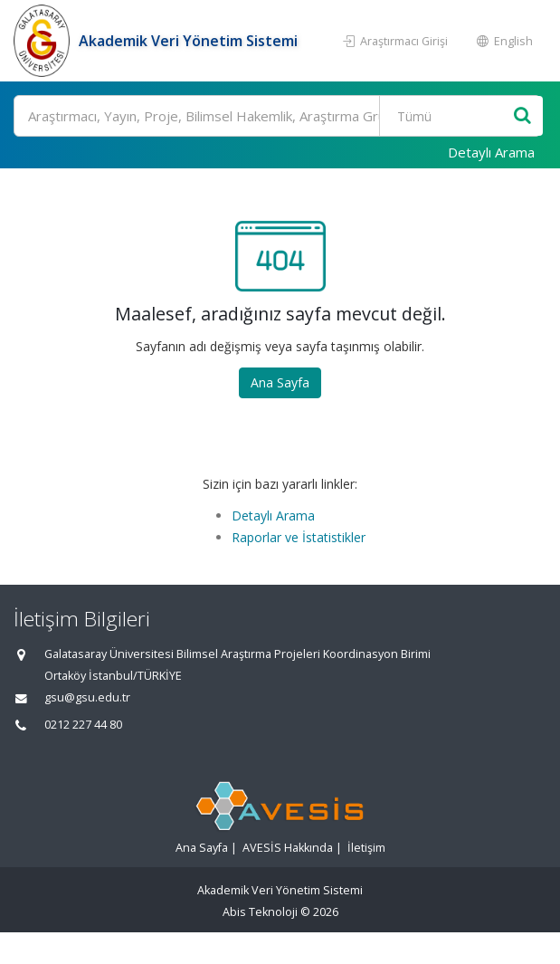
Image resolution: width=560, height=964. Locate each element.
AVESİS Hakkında (288, 848)
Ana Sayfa (280, 382)
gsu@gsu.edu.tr (87, 697)
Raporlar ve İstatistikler (299, 537)
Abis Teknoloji (260, 912)
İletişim (366, 848)
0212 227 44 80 (83, 725)
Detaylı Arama (491, 152)
